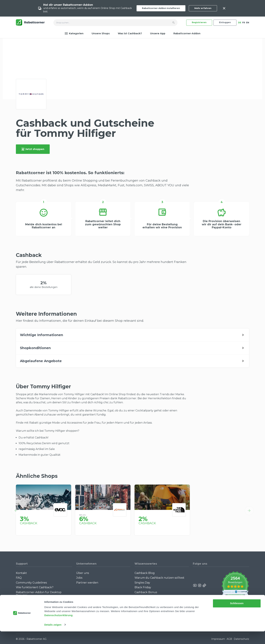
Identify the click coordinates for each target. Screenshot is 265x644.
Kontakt (21, 573)
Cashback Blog (145, 573)
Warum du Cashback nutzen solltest (159, 578)
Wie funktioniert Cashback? (35, 587)
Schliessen (237, 616)
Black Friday (143, 587)
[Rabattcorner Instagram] (200, 585)
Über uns (83, 573)
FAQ (19, 578)
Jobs (79, 578)
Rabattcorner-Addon (187, 33)
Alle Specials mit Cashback (152, 597)
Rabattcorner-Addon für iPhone (38, 600)
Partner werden (87, 583)
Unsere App (158, 33)
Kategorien (74, 33)
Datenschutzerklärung (58, 628)
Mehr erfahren (203, 8)
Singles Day (142, 583)
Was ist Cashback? (130, 33)
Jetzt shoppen (33, 149)
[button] (16, 511)
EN (248, 23)
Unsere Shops (101, 33)
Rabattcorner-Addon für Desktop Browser (39, 594)
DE (240, 23)
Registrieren (199, 22)
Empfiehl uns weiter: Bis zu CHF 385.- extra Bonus (160, 603)
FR (244, 23)
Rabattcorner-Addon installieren (161, 8)
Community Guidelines (31, 583)
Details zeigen (53, 637)
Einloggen (225, 22)
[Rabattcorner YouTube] (195, 585)
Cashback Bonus (146, 592)
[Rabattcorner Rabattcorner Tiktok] (204, 585)
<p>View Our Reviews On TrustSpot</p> (235, 585)
